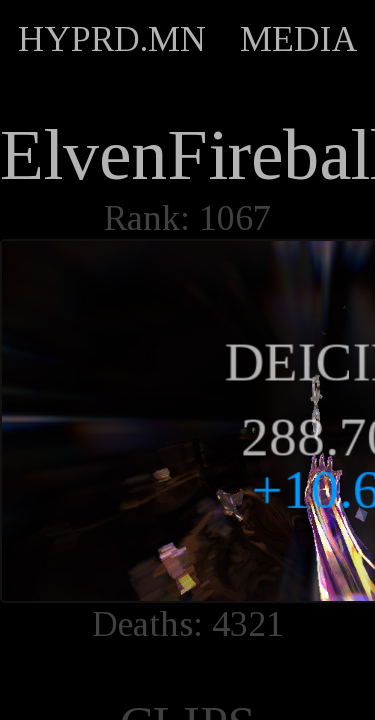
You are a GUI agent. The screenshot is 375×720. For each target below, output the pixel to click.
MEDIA (299, 39)
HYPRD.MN (112, 39)
